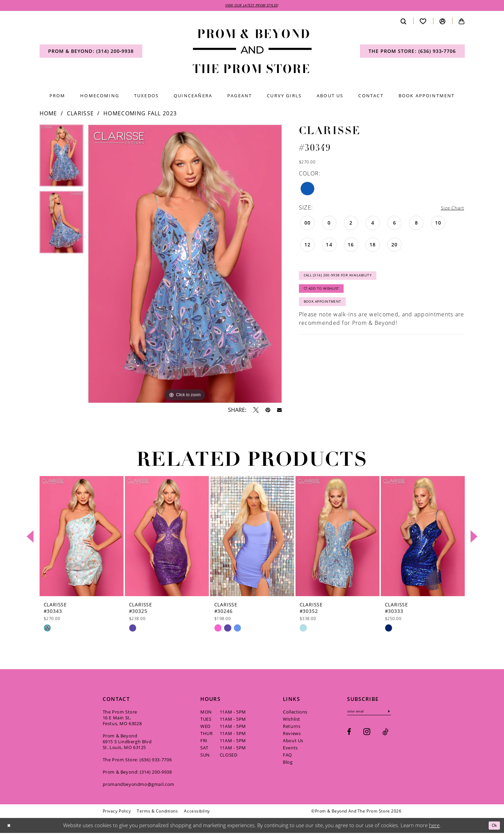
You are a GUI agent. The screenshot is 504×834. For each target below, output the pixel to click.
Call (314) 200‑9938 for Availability (345, 279)
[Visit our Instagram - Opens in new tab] (367, 734)
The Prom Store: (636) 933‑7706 (137, 761)
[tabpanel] (61, 159)
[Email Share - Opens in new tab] (279, 411)
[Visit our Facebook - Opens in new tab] (349, 734)
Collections (295, 713)
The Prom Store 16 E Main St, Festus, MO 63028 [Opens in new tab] (122, 719)
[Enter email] (374, 713)
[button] (443, 22)
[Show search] (404, 22)
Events (290, 749)
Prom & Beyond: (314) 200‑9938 (137, 773)
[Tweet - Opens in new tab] (256, 411)
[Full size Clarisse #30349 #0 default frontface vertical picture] (185, 265)
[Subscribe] (399, 713)
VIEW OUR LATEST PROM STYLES (251, 6)
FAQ (287, 756)
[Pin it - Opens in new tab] (268, 411)
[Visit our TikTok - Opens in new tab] (385, 734)
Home (48, 114)
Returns (292, 727)
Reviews (292, 734)
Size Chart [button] (450, 209)
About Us (293, 742)
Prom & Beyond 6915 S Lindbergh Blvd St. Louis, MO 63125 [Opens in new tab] (127, 743)
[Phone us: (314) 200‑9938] (91, 52)
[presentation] (82, 537)
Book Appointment (326, 310)
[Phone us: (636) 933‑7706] (412, 52)
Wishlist (292, 720)
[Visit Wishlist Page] (423, 22)
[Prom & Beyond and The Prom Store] (252, 52)
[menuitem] (91, 52)
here (434, 826)
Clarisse (80, 114)
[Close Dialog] (10, 827)
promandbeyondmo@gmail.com (139, 785)
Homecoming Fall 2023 (140, 114)
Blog (288, 763)
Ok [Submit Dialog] (493, 826)
